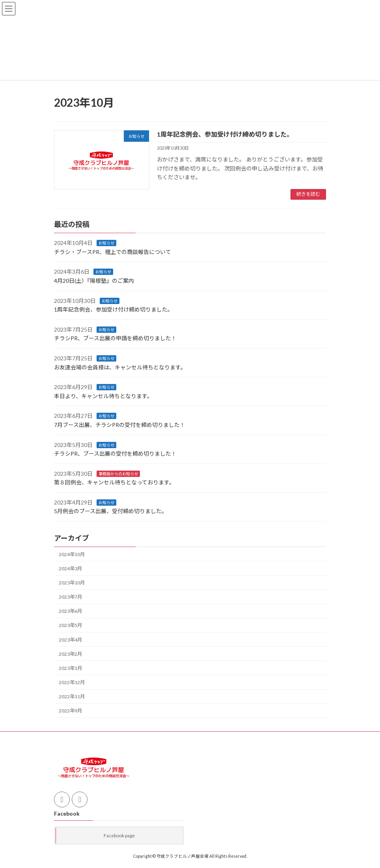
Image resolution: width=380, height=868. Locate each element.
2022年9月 (70, 711)
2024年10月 (72, 554)
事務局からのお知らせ (118, 473)
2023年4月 (70, 639)
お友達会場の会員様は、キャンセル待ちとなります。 (120, 367)
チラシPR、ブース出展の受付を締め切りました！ (115, 453)
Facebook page (119, 836)
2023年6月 (70, 611)
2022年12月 (72, 682)
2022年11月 (72, 696)
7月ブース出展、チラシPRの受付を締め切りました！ (120, 424)
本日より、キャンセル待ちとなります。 (103, 396)
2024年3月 (70, 568)
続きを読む (308, 194)
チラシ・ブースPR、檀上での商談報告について (113, 251)
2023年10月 (72, 583)
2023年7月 (70, 597)
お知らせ (106, 243)
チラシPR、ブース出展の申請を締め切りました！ (115, 338)
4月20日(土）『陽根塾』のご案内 (94, 281)
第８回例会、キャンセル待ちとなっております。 (114, 482)
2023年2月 (70, 654)
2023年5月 (70, 625)
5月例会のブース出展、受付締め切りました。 (111, 511)
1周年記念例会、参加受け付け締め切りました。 (225, 134)
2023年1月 (70, 668)
